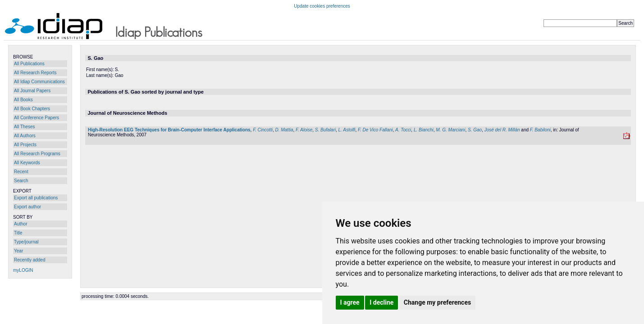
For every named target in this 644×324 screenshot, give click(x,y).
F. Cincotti (263, 130)
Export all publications (36, 198)
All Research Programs (37, 154)
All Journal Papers (32, 91)
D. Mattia (284, 130)
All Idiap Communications (39, 82)
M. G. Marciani (450, 130)
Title (18, 233)
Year (18, 251)
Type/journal (26, 242)
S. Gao (475, 130)
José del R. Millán (502, 130)
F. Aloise (304, 130)
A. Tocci (403, 130)
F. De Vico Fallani (375, 130)
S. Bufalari (325, 130)
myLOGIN (23, 270)
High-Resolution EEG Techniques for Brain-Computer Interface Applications (169, 130)
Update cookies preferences (322, 6)
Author (21, 224)
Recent (21, 172)
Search (21, 181)
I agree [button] (350, 302)
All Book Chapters (32, 109)
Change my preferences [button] (437, 302)
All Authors (25, 136)
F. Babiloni (540, 130)
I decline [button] (381, 302)
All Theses (25, 127)
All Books (23, 100)
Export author (27, 207)
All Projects (25, 145)
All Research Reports (35, 73)
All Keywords (27, 163)
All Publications (29, 64)
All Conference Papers (37, 118)
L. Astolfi (347, 130)
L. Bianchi (424, 130)
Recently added (30, 260)
